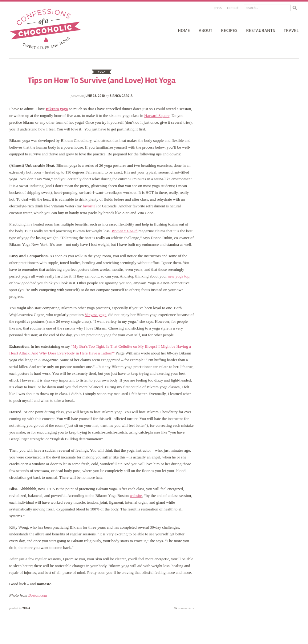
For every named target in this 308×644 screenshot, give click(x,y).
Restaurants (261, 30)
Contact (233, 8)
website (136, 496)
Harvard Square (157, 116)
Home (184, 30)
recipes (229, 30)
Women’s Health (124, 231)
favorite (89, 206)
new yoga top (179, 276)
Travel (291, 30)
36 (184, 608)
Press (218, 8)
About (206, 30)
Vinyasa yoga (95, 315)
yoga (102, 72)
